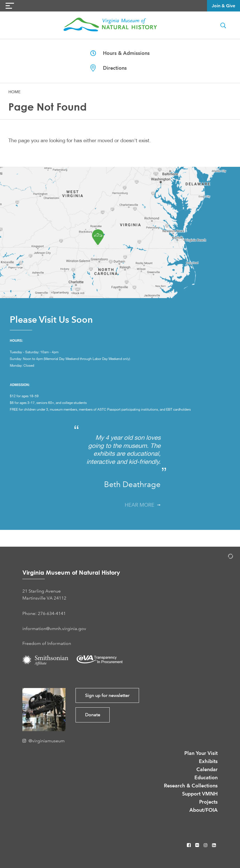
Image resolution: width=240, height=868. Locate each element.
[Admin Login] (225, 557)
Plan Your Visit (201, 753)
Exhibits (208, 761)
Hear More (143, 505)
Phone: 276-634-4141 (44, 613)
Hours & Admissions (120, 53)
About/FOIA (203, 810)
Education (206, 777)
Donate (93, 715)
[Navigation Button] (10, 6)
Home (14, 92)
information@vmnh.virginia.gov (54, 629)
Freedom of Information (47, 643)
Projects (208, 802)
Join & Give (223, 6)
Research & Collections (191, 786)
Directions (109, 68)
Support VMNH (200, 794)
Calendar (207, 769)
